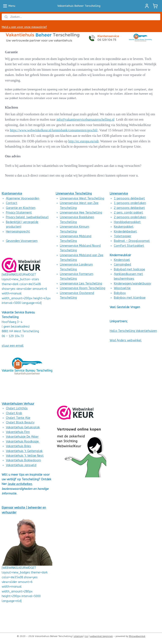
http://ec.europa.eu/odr (84, 141)
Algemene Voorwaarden (23, 198)
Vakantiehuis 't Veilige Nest (25, 456)
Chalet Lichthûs (17, 408)
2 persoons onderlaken (130, 217)
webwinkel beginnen (101, 636)
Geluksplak (32, 427)
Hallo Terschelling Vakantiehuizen (133, 331)
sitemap (78, 636)
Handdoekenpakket (127, 222)
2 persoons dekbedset (129, 208)
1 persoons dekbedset (129, 198)
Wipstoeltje (122, 288)
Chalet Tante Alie (18, 418)
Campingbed (122, 265)
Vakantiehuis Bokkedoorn (23, 460)
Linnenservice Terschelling (74, 194)
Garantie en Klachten (21, 208)
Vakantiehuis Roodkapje (23, 442)
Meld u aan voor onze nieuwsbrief (24, 27)
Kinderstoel (122, 260)
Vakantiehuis (15, 446)
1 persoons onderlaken (130, 203)
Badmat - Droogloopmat (132, 241)
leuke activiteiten (20, 484)
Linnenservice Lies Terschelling (81, 284)
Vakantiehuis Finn (18, 432)
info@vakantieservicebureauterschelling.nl (86, 120)
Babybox (120, 293)
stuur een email (13, 346)
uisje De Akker (29, 437)
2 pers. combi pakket (128, 213)
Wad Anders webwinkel (126, 340)
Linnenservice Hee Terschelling (81, 213)
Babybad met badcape (130, 269)
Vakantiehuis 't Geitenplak (24, 451)
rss (86, 636)
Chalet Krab (14, 413)
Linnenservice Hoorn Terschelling (83, 288)
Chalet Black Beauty (20, 423)
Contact (12, 203)
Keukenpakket (124, 227)
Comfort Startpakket (129, 246)
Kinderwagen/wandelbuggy (132, 284)
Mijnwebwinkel (137, 636)
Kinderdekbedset (125, 232)
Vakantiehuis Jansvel (20, 465)
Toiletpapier (123, 236)
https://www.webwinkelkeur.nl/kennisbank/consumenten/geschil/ (54, 130)
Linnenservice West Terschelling (82, 198)
